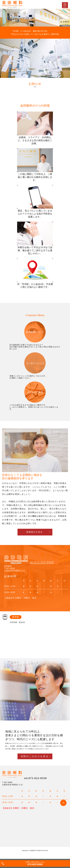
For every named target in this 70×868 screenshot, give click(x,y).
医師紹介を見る (34, 532)
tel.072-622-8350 (42, 562)
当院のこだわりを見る (35, 756)
